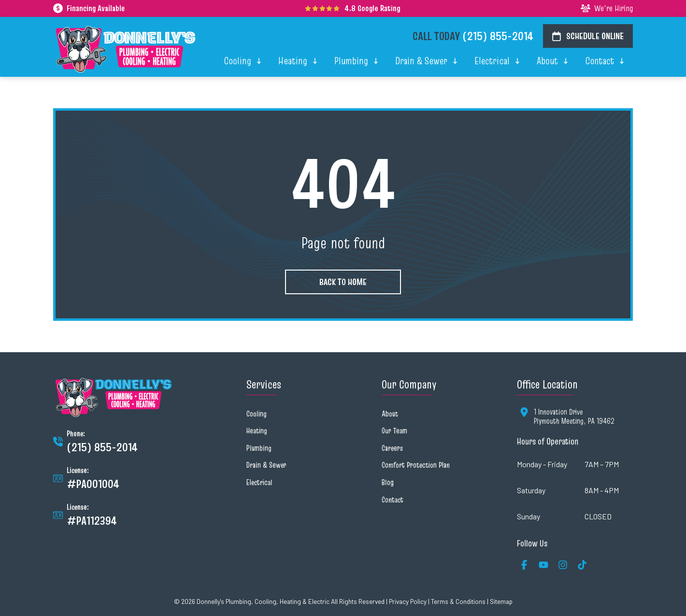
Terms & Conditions (458, 601)
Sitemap (501, 601)
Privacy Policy (408, 601)
